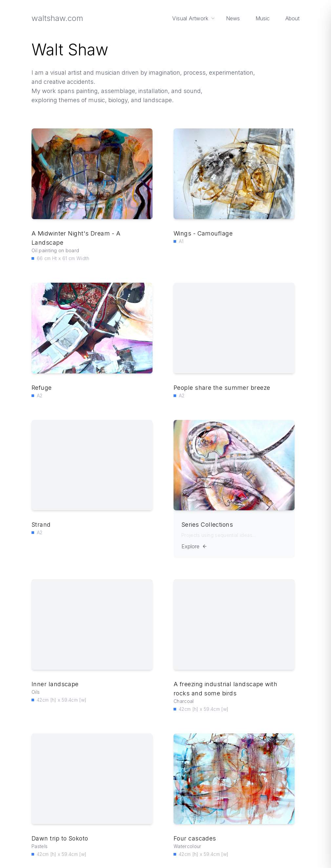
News (233, 18)
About (292, 18)
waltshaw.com (58, 18)
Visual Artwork (194, 18)
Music (262, 18)
